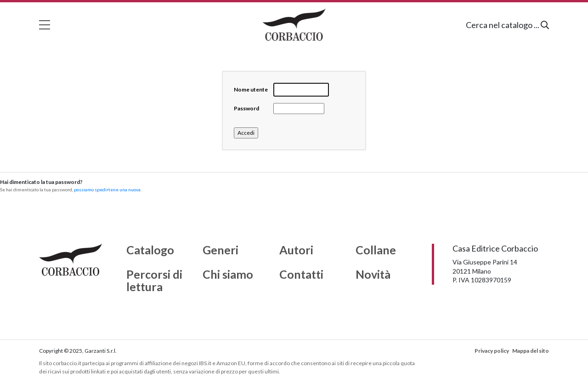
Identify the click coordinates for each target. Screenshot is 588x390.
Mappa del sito (531, 351)
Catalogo (150, 250)
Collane (376, 250)
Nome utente (251, 89)
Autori (296, 250)
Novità (373, 275)
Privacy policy (492, 351)
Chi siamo (228, 275)
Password (246, 108)
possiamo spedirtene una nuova (107, 189)
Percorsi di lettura (154, 281)
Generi (220, 250)
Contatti (301, 275)
